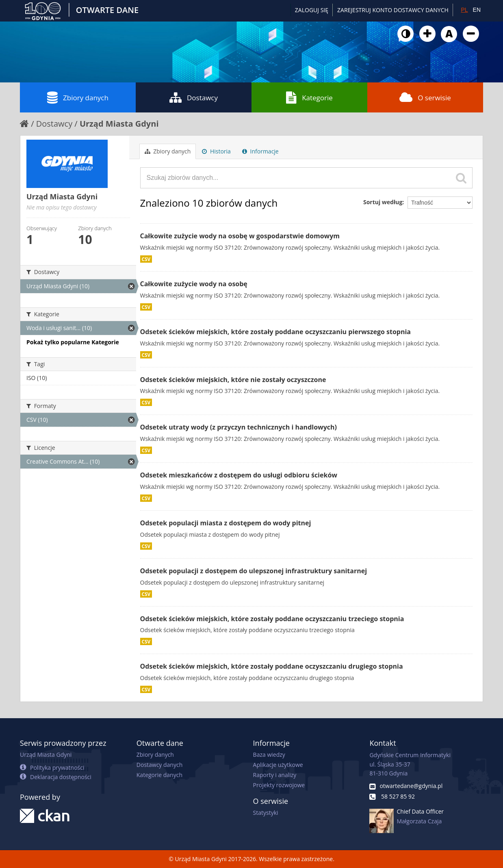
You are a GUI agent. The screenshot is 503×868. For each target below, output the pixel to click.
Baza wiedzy (269, 755)
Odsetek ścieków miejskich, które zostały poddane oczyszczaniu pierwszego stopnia (276, 332)
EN (477, 10)
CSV (146, 259)
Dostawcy (194, 97)
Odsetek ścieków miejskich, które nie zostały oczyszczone (233, 380)
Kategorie (309, 97)
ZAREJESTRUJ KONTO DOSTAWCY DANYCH (393, 10)
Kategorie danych (159, 775)
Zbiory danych (78, 97)
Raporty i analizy (275, 775)
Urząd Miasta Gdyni (119, 124)
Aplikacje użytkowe (278, 765)
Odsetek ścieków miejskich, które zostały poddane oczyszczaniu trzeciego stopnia (272, 619)
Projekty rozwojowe (279, 785)
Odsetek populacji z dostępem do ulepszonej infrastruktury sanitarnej (254, 571)
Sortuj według (383, 202)
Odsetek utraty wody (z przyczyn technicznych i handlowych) (239, 427)
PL (464, 10)
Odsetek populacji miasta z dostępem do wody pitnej (226, 523)
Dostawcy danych (159, 765)
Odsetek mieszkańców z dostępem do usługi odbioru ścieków (239, 475)
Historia (216, 151)
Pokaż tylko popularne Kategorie (73, 342)
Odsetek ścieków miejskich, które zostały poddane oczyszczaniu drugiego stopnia (272, 666)
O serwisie (425, 97)
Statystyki (266, 813)
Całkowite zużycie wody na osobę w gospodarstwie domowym (240, 236)
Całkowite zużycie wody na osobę (194, 284)
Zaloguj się (312, 10)
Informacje (260, 151)
